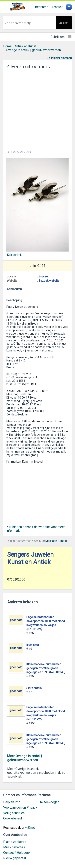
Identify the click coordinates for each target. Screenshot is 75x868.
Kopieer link (14, 255)
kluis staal (33, 645)
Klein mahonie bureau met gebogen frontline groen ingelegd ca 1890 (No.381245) (46, 668)
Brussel (43, 276)
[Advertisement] (37, 108)
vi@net (30, 828)
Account (57, 7)
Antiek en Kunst (25, 46)
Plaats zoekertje (15, 842)
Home (7, 46)
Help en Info (12, 802)
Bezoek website (49, 281)
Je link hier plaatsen (59, 58)
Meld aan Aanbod (56, 541)
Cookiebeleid (12, 818)
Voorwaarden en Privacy (20, 808)
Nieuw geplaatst (15, 858)
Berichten (42, 7)
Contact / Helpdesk (17, 853)
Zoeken (64, 23)
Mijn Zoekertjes (14, 847)
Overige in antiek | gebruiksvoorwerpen (33, 50)
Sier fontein (34, 688)
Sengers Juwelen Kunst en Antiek (30, 558)
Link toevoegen (48, 802)
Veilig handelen (14, 813)
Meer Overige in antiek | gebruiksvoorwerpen (25, 758)
